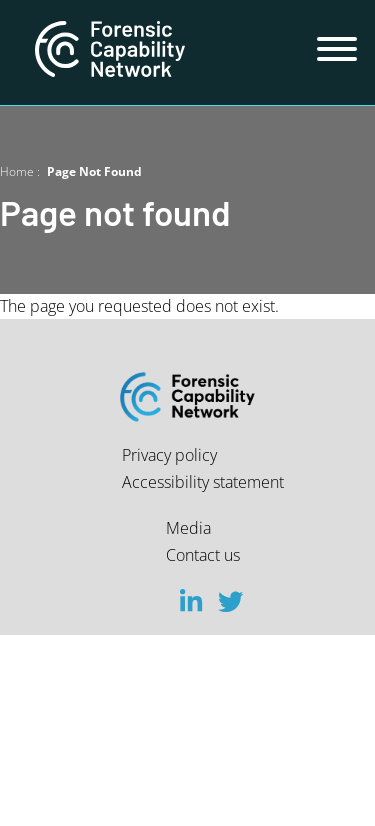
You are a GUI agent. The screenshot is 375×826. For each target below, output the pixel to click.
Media (188, 527)
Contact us (203, 554)
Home (17, 171)
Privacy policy (169, 454)
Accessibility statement (203, 481)
